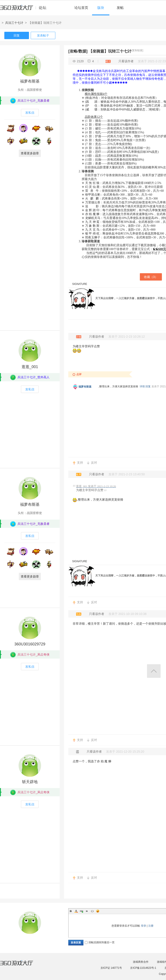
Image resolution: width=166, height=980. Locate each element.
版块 (101, 8)
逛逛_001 (30, 367)
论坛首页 (81, 8)
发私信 (30, 113)
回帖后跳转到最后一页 (100, 942)
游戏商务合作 (141, 962)
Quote (87, 911)
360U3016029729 (30, 644)
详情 (142, 386)
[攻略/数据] (78, 51)
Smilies (98, 911)
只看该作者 (126, 61)
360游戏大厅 (21, 966)
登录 (144, 926)
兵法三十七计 (14, 23)
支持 (80, 463)
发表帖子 (43, 35)
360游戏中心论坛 (25, 10)
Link (81, 911)
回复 (17, 35)
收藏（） (151, 277)
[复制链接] (137, 50)
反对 (94, 463)
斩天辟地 (30, 782)
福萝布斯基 (30, 81)
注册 (151, 926)
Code (92, 911)
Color (76, 911)
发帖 (120, 8)
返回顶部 (154, 671)
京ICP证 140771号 (111, 968)
